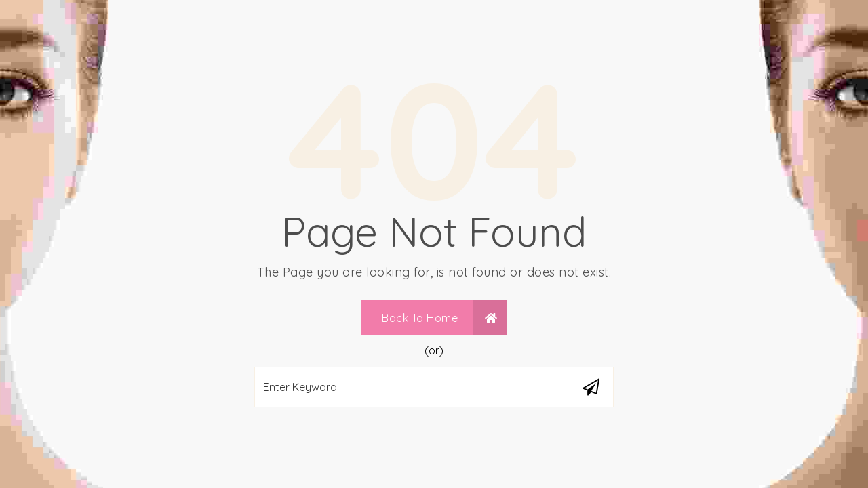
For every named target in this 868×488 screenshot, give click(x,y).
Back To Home (439, 318)
